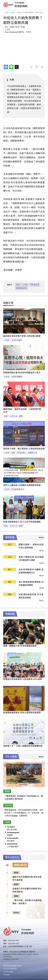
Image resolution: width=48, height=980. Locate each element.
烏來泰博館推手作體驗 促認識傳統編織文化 (31, 571)
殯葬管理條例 (21, 288)
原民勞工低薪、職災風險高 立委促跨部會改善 (24, 449)
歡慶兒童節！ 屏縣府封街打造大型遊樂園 (31, 546)
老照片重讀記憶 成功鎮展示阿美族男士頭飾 (31, 558)
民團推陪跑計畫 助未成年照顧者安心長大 (22, 373)
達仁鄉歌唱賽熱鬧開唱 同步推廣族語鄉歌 (31, 583)
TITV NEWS (19, 3)
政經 (18, 285)
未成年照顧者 (17, 377)
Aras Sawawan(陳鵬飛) (14, 32)
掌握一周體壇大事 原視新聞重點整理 (20, 646)
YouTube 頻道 (8, 972)
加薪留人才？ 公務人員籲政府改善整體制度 (23, 746)
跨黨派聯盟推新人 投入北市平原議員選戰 (22, 522)
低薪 (13, 453)
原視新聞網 (21, 6)
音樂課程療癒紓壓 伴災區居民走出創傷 (31, 596)
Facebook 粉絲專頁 (10, 969)
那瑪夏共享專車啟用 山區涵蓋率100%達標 (23, 679)
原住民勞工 (22, 453)
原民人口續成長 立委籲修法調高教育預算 (22, 485)
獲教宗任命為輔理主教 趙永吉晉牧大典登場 (27, 878)
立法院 (25, 285)
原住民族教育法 (18, 489)
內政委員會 (35, 285)
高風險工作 (33, 453)
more (16, 913)
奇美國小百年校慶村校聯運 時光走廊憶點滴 (27, 890)
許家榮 (29, 32)
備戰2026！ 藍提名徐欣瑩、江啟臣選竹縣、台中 (23, 411)
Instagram (7, 975)
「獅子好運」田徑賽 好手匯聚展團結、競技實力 (27, 902)
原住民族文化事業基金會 (12, 966)
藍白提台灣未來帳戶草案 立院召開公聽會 (22, 336)
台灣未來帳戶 (17, 340)
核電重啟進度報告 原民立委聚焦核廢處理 (22, 712)
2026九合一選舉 (16, 416)
